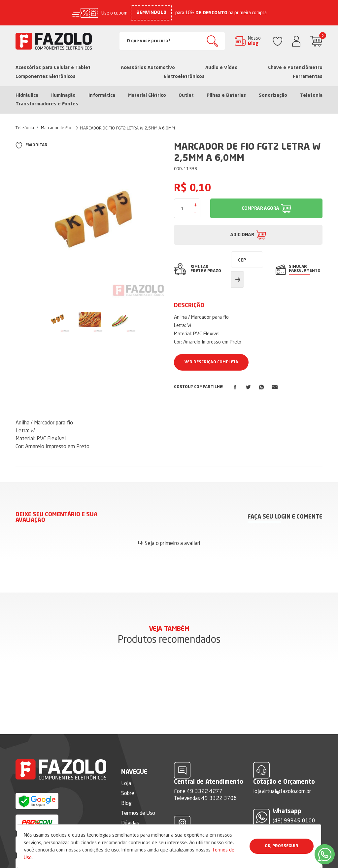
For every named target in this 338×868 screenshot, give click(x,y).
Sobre (128, 793)
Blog (126, 803)
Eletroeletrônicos (184, 77)
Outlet (186, 95)
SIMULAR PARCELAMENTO (305, 269)
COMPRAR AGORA (260, 209)
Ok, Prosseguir (282, 846)
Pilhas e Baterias (226, 95)
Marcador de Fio (56, 127)
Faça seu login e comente (285, 517)
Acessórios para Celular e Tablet (53, 68)
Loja (126, 783)
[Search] (172, 41)
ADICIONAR (242, 235)
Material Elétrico (147, 95)
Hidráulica (27, 95)
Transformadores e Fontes (47, 104)
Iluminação (63, 95)
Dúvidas (130, 823)
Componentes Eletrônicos (46, 77)
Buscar (212, 41)
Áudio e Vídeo (221, 68)
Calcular (238, 279)
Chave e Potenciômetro (295, 68)
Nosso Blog (254, 41)
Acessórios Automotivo (148, 68)
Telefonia (311, 95)
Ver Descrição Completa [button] (211, 362)
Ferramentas (308, 77)
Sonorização (273, 95)
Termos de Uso (138, 813)
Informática (102, 95)
